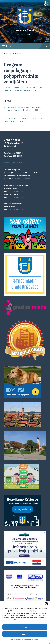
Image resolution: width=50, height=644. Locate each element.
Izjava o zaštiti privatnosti (30, 640)
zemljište (23, 121)
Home (6, 53)
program (24, 118)
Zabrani (25, 634)
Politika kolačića (16, 640)
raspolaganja (37, 118)
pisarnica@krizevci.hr (13, 163)
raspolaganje (11, 121)
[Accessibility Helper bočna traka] (47, 3)
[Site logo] (25, 26)
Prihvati (25, 627)
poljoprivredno (11, 118)
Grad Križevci (25, 30)
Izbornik (25, 46)
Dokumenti (17, 53)
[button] (46, 604)
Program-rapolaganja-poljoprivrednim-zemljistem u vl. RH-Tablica (25, 109)
